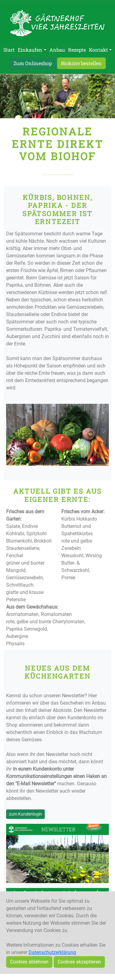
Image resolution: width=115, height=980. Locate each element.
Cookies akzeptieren (79, 962)
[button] (9, 96)
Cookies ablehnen (29, 962)
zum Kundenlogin (25, 814)
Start (9, 50)
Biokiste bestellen (81, 63)
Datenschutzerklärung (52, 952)
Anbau (57, 50)
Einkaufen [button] (30, 50)
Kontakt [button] (98, 50)
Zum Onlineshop (33, 63)
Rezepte (77, 50)
